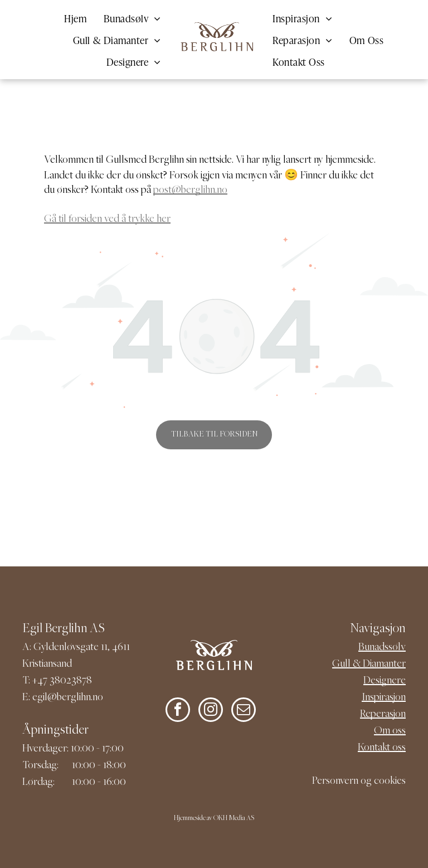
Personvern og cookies (359, 781)
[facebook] (178, 711)
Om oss (390, 731)
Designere (385, 681)
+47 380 (49, 681)
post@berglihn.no (190, 190)
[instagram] (211, 711)
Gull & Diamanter (369, 664)
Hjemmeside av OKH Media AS (214, 819)
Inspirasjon (384, 698)
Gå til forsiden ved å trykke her (107, 219)
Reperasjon (383, 714)
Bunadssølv (382, 648)
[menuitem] (75, 18)
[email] (244, 711)
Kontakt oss (382, 748)
